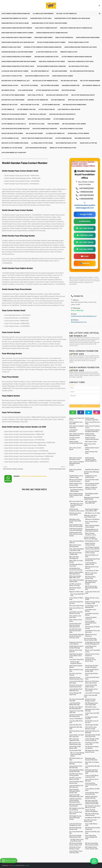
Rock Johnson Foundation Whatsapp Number (77, 435)
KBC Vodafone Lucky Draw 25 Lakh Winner (77, 809)
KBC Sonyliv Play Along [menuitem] (37, 124)
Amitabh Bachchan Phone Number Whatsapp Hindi (92, 643)
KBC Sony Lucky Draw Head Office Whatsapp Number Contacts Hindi (92, 802)
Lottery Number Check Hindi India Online (76, 852)
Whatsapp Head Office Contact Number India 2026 (91, 772)
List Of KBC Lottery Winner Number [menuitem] (13, 95)
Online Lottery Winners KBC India (76, 763)
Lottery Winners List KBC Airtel (92, 789)
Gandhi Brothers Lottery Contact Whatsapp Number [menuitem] (49, 23)
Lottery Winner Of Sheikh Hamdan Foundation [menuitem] (77, 57)
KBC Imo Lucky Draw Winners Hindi (91, 574)
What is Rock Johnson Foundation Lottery (76, 459)
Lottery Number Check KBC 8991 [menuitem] (64, 119)
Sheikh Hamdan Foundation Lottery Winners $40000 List (91, 459)
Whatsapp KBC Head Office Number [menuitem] (39, 119)
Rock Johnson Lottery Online (76, 620)
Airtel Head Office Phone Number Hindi (76, 782)
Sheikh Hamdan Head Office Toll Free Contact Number (76, 534)
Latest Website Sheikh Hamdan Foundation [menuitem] (16, 13)
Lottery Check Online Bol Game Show (76, 682)
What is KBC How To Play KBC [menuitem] (30, 105)
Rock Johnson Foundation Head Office (77, 427)
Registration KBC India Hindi (76, 728)
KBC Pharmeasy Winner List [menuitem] (91, 85)
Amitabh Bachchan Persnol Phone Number (76, 569)
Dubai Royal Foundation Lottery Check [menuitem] (81, 61)
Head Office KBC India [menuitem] (68, 90)
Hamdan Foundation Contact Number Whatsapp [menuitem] (52, 33)
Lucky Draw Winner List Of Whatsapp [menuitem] (14, 153)
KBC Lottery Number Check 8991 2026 (91, 502)
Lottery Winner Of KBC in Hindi (76, 599)
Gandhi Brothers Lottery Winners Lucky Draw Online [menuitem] (72, 18)
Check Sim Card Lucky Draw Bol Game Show (76, 686)
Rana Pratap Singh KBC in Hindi (78, 595)
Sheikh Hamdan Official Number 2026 (92, 670)
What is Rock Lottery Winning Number (75, 546)
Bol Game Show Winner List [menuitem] (40, 71)
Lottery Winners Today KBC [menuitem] (26, 109)
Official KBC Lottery (91, 707)
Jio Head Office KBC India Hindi (92, 767)
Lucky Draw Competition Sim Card (76, 603)
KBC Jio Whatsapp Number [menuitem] (34, 133)
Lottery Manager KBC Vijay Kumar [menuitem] (47, 90)
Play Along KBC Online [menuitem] (25, 90)
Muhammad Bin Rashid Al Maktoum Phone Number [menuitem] (17, 52)
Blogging (14, 865)
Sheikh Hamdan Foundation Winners (76, 663)
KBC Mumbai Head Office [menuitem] (82, 138)
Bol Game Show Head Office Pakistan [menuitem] (82, 71)
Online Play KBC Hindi (75, 725)
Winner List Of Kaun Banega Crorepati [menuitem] (14, 114)
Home (4, 159)
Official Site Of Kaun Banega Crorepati (75, 848)
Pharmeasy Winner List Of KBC (77, 732)
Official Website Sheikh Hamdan (92, 494)
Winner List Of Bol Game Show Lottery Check (92, 682)
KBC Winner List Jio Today (93, 513)
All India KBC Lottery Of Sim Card (92, 722)
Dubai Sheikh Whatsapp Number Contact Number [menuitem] (17, 33)
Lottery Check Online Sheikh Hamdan (91, 686)
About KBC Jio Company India (92, 763)
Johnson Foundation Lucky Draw (91, 618)
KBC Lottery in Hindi (91, 442)
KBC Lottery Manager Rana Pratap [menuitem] (83, 95)
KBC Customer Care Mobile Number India (75, 743)
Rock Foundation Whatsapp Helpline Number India (75, 791)
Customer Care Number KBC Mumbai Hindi (76, 715)
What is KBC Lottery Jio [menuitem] (35, 95)
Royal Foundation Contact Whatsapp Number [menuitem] (16, 37)
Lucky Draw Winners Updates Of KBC (91, 564)
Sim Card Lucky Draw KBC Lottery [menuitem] (57, 95)
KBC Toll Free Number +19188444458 (76, 553)
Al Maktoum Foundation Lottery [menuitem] (47, 52)
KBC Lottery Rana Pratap (76, 606)
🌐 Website (85, 263)
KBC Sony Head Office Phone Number (76, 805)
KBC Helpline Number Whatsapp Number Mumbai (91, 582)
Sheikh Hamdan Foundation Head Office (92, 419)
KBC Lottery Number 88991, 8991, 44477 (75, 577)
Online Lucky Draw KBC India (91, 696)
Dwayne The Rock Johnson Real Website (91, 811)
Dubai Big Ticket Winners (92, 470)
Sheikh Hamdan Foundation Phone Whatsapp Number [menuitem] (19, 61)
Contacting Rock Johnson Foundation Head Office (92, 431)
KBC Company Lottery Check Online (91, 690)
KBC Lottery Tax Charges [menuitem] (30, 85)
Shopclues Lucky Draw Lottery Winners (76, 643)
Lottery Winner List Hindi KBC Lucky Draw (76, 736)
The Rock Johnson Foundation (75, 438)
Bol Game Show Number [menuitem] (60, 71)
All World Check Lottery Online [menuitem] (42, 143)
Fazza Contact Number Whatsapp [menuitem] (46, 28)
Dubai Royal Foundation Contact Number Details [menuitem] (76, 28)
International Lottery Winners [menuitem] (78, 133)
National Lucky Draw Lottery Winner (75, 514)
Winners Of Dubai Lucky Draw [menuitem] (11, 47)
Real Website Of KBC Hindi (93, 818)
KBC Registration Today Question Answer (92, 751)
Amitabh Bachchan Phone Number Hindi (92, 560)
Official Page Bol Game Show (92, 674)
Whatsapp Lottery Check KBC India (92, 710)
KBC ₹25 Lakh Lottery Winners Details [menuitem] (45, 81)
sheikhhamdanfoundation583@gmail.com (84, 316)
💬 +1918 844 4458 (85, 235)
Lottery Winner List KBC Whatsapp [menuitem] (13, 119)
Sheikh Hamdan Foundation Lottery (91, 435)
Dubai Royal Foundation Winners (76, 666)
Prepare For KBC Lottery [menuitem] (10, 85)
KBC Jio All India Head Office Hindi (76, 813)
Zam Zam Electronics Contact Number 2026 (90, 639)
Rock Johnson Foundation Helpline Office (77, 581)
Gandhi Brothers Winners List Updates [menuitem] (14, 18)
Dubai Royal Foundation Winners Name (77, 490)
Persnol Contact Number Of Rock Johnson (92, 552)
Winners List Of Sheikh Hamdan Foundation (76, 480)
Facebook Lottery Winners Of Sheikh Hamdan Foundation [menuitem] (43, 47)
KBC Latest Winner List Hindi (92, 556)
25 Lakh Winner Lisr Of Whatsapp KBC (92, 606)
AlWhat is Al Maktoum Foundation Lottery (91, 488)
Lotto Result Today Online (76, 659)
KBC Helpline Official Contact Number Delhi (91, 848)
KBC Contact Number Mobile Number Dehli (75, 836)
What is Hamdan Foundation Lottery (91, 534)
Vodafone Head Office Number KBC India (91, 797)
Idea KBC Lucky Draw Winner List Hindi (75, 779)
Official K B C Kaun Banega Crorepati (90, 700)
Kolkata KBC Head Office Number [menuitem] (12, 133)
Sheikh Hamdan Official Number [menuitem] (63, 76)
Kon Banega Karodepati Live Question (92, 747)
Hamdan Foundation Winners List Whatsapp (91, 538)
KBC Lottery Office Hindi (76, 501)
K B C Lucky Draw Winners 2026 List (77, 542)
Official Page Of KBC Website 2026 (75, 747)
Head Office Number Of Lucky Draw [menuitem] (71, 129)
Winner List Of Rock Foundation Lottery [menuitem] (63, 148)
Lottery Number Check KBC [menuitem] (51, 105)
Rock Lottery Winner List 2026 (76, 609)
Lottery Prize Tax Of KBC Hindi (92, 714)
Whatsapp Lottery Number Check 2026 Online (75, 521)
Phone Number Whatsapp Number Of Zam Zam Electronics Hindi (77, 636)
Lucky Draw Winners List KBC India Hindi (76, 786)
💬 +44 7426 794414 (85, 242)
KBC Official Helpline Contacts (75, 589)
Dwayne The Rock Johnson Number (90, 544)
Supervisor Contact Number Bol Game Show (76, 678)
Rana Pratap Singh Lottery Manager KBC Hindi (91, 837)
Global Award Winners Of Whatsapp (92, 732)
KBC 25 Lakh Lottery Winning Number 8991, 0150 (91, 588)
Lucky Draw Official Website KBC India (75, 704)
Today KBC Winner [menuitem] (53, 124)
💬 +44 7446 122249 (85, 228)
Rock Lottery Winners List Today (92, 423)
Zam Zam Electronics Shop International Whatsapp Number (75, 625)
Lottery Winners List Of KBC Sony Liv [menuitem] (14, 124)
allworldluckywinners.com (79, 322)
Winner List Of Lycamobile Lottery (93, 651)
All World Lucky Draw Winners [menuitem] (43, 13)
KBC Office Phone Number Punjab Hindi (93, 828)
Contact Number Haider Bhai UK (92, 480)
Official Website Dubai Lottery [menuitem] (79, 42)
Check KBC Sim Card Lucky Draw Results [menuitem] (62, 114)
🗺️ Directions (85, 221)
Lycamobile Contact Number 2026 (91, 647)
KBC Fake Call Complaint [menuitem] (38, 114)
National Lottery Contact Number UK (92, 655)
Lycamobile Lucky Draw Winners (92, 614)
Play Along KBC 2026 (75, 750)
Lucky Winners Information (73, 431)
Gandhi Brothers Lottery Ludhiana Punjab (76, 476)
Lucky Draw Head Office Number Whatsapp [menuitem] (16, 129)
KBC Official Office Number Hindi (90, 578)
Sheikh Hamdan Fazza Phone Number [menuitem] (88, 37)
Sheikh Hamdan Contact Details (92, 449)
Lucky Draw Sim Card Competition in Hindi (75, 825)
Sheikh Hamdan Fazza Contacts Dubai (76, 484)
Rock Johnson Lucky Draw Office (75, 617)
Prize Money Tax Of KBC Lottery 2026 (92, 743)
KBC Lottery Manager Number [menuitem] (90, 81)
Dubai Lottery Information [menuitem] (64, 37)
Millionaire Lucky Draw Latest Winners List (90, 516)
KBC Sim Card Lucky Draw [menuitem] (69, 81)
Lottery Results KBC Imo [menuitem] (47, 109)
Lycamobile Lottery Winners (91, 610)
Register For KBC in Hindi (76, 592)
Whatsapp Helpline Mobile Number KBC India (77, 771)
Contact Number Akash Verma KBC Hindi (92, 793)
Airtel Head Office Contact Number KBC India (91, 785)
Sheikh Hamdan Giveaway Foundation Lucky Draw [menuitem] (81, 47)
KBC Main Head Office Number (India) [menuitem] (75, 105)
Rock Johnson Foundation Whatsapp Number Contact (77, 463)
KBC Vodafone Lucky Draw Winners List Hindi (93, 807)
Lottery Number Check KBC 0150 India (76, 767)
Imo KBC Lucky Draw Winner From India (75, 585)
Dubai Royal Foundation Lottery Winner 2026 (92, 510)
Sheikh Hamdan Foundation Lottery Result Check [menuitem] (18, 66)
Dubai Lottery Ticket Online (90, 445)
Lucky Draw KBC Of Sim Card (76, 722)
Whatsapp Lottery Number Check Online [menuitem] (15, 143)
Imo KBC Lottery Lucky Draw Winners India (77, 840)
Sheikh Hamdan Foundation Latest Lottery (77, 510)
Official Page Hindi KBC (92, 725)
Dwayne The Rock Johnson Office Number (92, 438)
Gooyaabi (27, 865)
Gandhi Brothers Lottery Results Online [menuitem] (15, 23)
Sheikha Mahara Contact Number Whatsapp (76, 647)
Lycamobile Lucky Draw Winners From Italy (76, 613)
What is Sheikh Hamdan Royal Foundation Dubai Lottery (76, 495)
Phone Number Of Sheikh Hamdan (92, 628)
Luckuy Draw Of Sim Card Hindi (92, 592)
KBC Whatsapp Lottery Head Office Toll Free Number (77, 505)
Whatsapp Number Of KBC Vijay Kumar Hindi (93, 736)
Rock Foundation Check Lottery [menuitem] (66, 143)
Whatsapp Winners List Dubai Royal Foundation (92, 530)
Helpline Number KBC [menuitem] (58, 100)
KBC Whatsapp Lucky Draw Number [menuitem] (13, 100)
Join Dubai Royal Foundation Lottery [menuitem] (46, 57)
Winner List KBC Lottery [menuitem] (10, 105)
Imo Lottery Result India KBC (76, 832)
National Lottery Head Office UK (76, 651)
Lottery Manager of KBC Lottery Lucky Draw (92, 740)
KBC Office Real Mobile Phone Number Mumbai (92, 844)
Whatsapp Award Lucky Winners (92, 567)
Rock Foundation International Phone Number (91, 623)
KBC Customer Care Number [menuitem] (50, 85)
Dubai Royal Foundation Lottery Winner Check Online (76, 656)
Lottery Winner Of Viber (92, 571)
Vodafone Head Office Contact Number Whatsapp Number (75, 800)
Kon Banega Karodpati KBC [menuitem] (71, 85)
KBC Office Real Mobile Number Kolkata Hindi (76, 844)
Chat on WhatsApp (77, 310)
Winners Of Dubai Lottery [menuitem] (69, 52)
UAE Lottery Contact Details (75, 449)
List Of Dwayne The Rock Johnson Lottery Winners (92, 548)
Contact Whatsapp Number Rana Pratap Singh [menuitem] (37, 138)
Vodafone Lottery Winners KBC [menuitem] (38, 100)
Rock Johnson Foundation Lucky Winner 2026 (77, 550)
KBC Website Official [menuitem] (8, 90)
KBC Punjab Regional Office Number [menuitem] (74, 124)
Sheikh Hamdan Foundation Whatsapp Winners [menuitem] (17, 28)
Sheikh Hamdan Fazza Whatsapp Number (17, 159)
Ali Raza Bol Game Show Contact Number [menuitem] (15, 71)
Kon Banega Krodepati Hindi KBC (91, 718)
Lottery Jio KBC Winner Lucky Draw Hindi (92, 776)
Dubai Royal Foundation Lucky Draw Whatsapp (76, 529)
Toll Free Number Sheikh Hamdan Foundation (92, 484)
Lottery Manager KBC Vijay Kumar (75, 694)
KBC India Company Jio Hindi (76, 759)
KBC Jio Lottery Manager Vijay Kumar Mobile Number (77, 754)
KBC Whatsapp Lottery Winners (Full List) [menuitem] (16, 81)
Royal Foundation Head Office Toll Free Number (76, 526)
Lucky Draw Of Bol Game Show (92, 678)
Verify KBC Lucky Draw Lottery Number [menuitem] (81, 100)
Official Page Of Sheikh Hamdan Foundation (92, 666)
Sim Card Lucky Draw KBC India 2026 (77, 700)
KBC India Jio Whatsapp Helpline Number (92, 814)
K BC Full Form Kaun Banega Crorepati (91, 728)
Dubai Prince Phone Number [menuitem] (43, 37)
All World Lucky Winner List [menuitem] (55, 133)
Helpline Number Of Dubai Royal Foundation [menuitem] (51, 66)
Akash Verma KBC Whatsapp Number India (76, 796)
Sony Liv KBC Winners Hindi (91, 825)
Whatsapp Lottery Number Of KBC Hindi (91, 759)
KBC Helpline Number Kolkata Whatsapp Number (75, 818)
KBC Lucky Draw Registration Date (74, 740)
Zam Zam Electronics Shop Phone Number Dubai (75, 631)
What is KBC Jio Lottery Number (76, 561)
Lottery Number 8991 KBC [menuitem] (64, 138)
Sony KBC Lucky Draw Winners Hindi (90, 821)
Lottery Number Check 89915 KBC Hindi (76, 690)
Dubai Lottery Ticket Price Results (77, 419)
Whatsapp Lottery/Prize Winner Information (33, 476)
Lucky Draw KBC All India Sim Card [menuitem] (69, 109)
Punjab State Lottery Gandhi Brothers (91, 476)
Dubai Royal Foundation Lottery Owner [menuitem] (52, 61)
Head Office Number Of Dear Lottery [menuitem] (37, 76)
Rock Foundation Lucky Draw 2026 (76, 423)
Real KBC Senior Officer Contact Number (76, 775)
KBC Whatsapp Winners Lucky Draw (76, 565)
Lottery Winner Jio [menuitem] (8, 109)
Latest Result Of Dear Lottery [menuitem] (12, 76)
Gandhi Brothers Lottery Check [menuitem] (41, 18)
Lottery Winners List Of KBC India (92, 780)
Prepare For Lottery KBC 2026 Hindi (76, 712)
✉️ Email (85, 256)
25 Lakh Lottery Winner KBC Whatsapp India (76, 708)
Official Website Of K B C (92, 541)
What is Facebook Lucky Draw (76, 670)
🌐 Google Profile (85, 214)
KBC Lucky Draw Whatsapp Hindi (74, 557)
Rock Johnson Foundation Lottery (92, 427)
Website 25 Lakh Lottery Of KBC (92, 599)
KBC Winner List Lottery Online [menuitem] (12, 148)
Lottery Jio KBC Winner (76, 719)
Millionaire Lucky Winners (92, 519)
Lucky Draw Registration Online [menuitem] (36, 148)
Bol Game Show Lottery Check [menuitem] (79, 66)
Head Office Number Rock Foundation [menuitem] (45, 129)
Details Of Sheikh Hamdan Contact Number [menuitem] (51, 42)
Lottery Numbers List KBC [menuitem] (10, 138)
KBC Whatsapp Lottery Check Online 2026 (92, 704)
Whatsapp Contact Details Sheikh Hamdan (92, 498)
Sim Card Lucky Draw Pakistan (75, 674)
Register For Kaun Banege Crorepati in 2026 (92, 603)
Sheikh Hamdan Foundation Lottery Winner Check (91, 659)
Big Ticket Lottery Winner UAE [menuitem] (67, 13)
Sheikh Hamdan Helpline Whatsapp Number (76, 573)
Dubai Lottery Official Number (75, 470)
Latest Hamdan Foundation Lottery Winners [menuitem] (16, 57)
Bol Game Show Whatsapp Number (92, 473)
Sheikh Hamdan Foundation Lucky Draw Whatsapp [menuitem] (18, 42)
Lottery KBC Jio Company (92, 693)
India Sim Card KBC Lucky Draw (92, 832)
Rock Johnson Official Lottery (91, 522)
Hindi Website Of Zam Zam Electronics (93, 631)
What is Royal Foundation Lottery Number (92, 526)
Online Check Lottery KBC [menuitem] (88, 143)
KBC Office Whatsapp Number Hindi (75, 828)
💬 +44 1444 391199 (85, 249)
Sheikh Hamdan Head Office (91, 452)
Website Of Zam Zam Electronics (91, 635)
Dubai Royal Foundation (76, 487)
